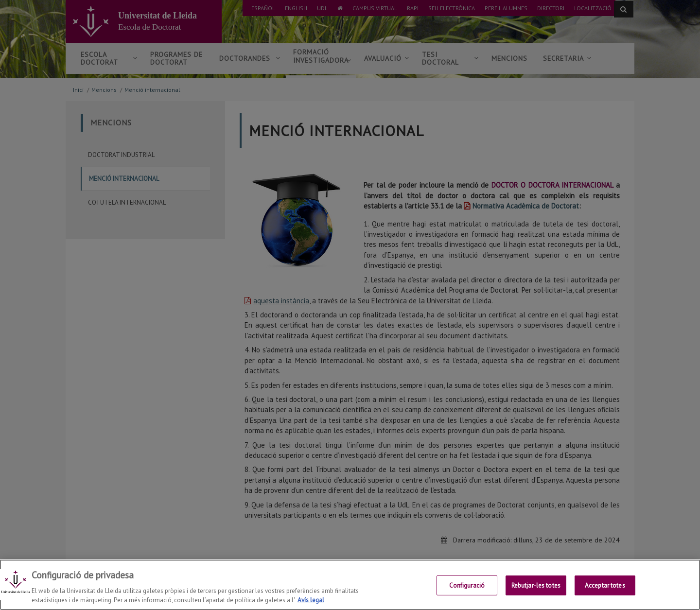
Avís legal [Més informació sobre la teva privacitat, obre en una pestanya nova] (311, 600)
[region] (350, 585)
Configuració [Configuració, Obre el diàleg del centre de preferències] (467, 585)
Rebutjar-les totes (536, 585)
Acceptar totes (605, 585)
